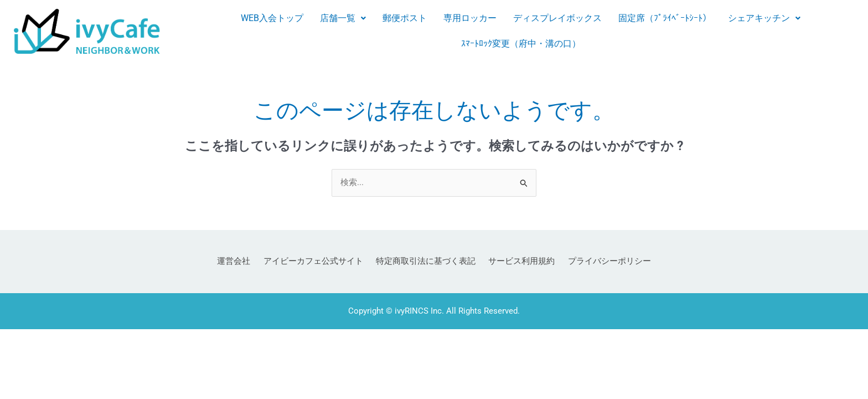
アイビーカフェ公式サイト (318, 262)
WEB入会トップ (272, 18)
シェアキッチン (764, 18)
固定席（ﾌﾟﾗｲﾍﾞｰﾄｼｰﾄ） (665, 18)
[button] (343, 18)
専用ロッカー (470, 18)
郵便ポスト (405, 18)
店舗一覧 (343, 18)
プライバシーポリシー (600, 262)
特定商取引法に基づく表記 (426, 262)
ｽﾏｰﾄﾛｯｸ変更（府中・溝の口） (521, 44)
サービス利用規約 (517, 262)
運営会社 (243, 262)
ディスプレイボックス (557, 18)
